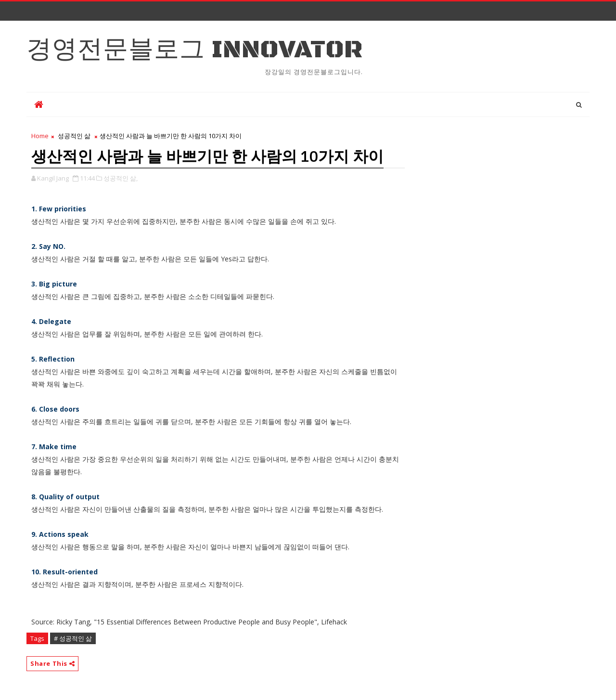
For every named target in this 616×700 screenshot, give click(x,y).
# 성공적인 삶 (73, 638)
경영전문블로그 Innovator (195, 50)
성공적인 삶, (121, 178)
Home (40, 136)
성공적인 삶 (74, 136)
